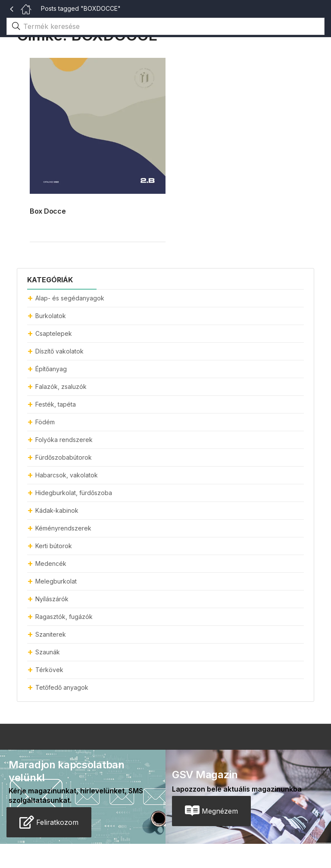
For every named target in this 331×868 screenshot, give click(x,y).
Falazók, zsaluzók (61, 387)
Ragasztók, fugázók (64, 617)
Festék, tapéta (56, 404)
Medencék (51, 563)
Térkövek (49, 670)
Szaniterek (51, 634)
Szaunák (48, 652)
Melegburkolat (56, 581)
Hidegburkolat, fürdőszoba (74, 493)
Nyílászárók (52, 599)
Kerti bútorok (54, 546)
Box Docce (48, 211)
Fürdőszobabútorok (64, 457)
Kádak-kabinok (57, 510)
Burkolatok (51, 316)
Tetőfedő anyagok (62, 687)
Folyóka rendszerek (64, 440)
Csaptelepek (54, 333)
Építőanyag (51, 369)
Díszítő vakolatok (59, 351)
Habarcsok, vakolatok (67, 475)
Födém (45, 422)
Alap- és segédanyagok (70, 298)
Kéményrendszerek (63, 528)
